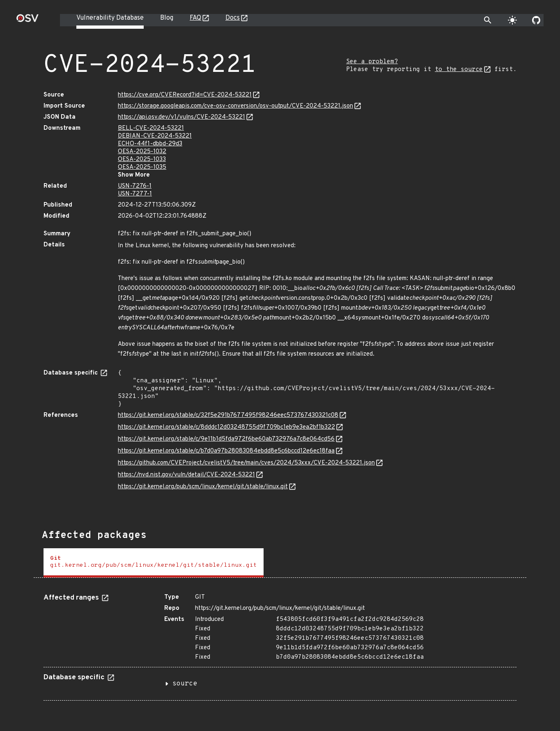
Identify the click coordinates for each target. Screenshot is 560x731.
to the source (459, 70)
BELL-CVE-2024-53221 (151, 128)
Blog (167, 18)
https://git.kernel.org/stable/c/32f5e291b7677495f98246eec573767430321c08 (228, 415)
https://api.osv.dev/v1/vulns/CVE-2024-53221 (181, 117)
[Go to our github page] (536, 20)
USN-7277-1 (135, 194)
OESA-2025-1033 (142, 160)
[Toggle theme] (512, 20)
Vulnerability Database (110, 18)
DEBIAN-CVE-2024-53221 (155, 136)
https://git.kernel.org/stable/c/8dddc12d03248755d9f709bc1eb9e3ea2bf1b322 (226, 427)
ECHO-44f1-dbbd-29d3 (150, 144)
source (185, 684)
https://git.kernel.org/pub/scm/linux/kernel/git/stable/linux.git (203, 487)
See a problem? (372, 62)
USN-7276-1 (135, 186)
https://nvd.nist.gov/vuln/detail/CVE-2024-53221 (186, 475)
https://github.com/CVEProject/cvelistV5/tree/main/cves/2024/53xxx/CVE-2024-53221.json (246, 463)
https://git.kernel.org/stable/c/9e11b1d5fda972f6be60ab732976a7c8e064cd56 (226, 439)
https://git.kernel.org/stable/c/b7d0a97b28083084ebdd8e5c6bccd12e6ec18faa (226, 451)
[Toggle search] (488, 20)
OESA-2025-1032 (142, 152)
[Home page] (28, 21)
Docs (233, 18)
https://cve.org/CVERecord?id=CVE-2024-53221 (185, 95)
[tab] (154, 563)
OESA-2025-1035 (142, 167)
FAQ (195, 18)
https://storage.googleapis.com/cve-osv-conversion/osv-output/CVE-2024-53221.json (235, 106)
